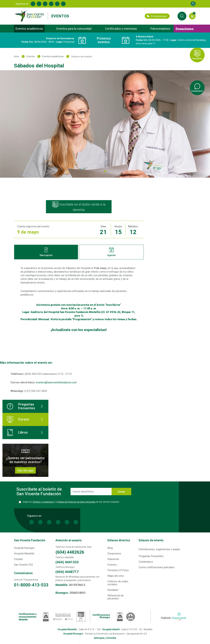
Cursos (18, 419)
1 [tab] (105, 172)
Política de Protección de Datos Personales (85, 502)
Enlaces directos (119, 542)
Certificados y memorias (121, 29)
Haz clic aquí (25, 470)
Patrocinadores (160, 29)
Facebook (33, 4)
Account (193, 4)
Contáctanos (146, 563)
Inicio (17, 56)
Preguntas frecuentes (21, 406)
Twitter (45, 4)
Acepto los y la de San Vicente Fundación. (73, 504)
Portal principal (157, 16)
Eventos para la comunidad (74, 29)
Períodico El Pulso (118, 572)
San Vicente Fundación (30, 542)
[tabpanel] (105, 124)
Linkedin (39, 4)
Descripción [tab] (46, 252)
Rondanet (113, 591)
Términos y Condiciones (46, 502)
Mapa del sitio (116, 577)
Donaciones (185, 29)
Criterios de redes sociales (118, 584)
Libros (17, 433)
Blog (110, 549)
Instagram (57, 4)
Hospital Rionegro (24, 549)
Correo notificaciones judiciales (157, 569)
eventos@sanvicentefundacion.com (56, 382)
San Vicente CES (23, 566)
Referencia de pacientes (115, 598)
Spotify (63, 4)
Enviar (121, 492)
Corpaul (18, 561)
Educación (113, 561)
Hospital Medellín (24, 555)
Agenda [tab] (111, 252)
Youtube (51, 4)
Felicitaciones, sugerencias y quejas (159, 551)
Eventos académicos (29, 29)
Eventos (60, 16)
